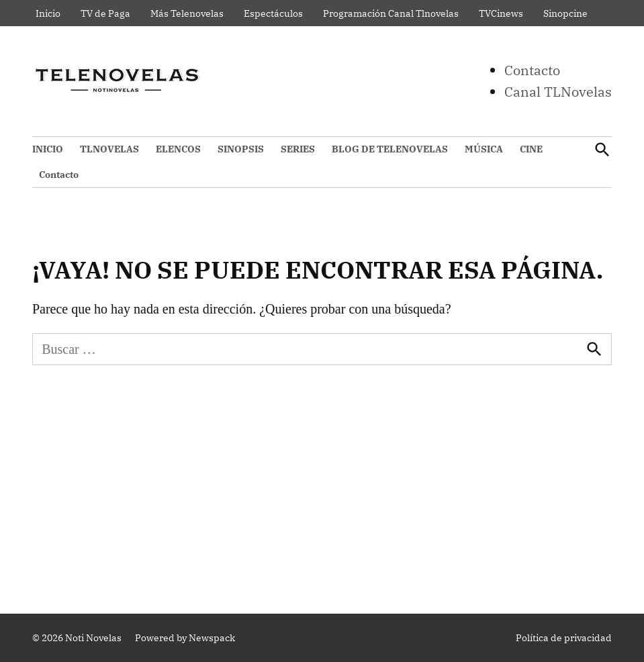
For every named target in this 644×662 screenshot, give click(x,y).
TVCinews (501, 13)
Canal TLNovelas (558, 92)
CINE (531, 149)
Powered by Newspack (185, 638)
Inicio (48, 13)
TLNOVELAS (109, 149)
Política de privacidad (564, 638)
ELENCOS (178, 149)
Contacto (532, 70)
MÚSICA (484, 149)
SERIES (298, 149)
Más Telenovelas (187, 13)
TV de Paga (105, 13)
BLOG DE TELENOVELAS (390, 149)
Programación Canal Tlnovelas (391, 13)
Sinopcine (565, 13)
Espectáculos (273, 13)
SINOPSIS (241, 149)
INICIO (48, 149)
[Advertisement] (322, 486)
